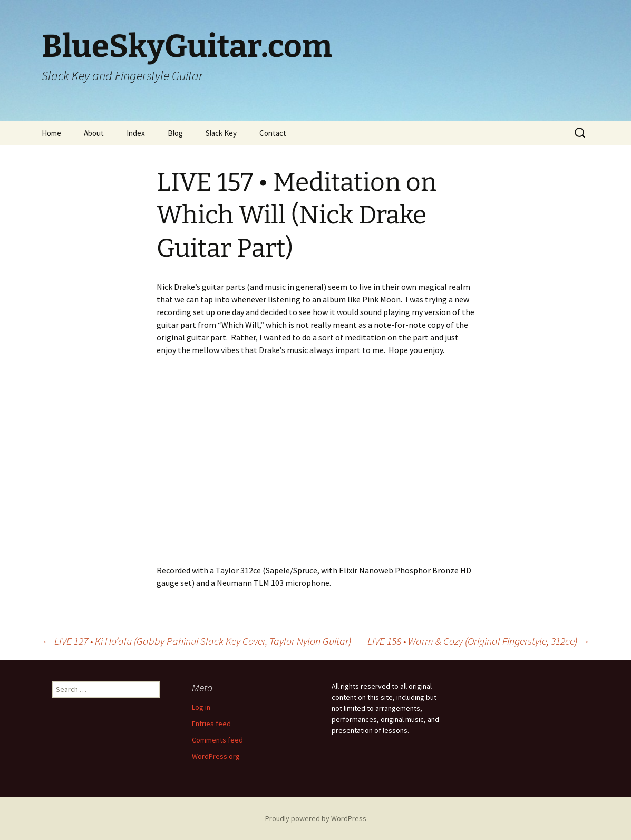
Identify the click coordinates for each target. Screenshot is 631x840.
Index (136, 133)
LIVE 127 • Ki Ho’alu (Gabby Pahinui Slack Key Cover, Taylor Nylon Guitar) (196, 641)
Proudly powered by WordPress (316, 818)
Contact (273, 133)
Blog (175, 133)
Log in (201, 707)
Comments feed (217, 740)
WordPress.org (216, 756)
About (94, 133)
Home (51, 133)
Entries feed (211, 724)
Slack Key (221, 133)
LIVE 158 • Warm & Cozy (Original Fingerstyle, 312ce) (479, 641)
